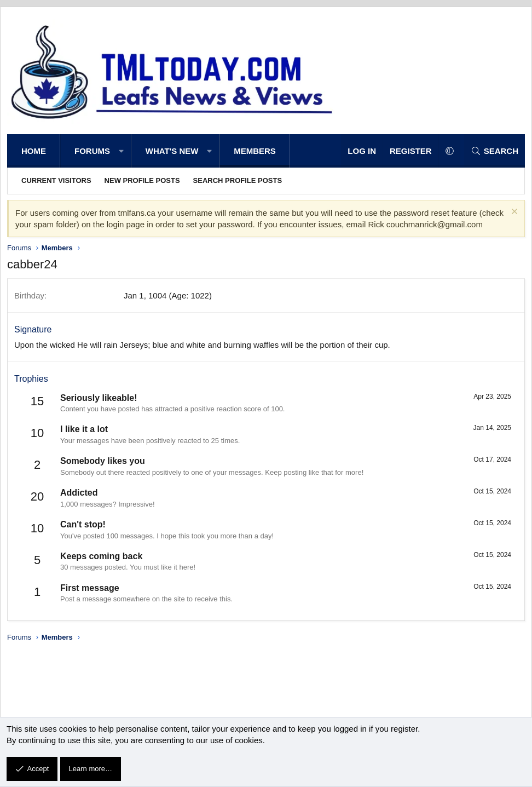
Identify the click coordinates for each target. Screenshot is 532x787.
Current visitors (56, 180)
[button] (121, 151)
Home (34, 151)
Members (255, 151)
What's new (172, 151)
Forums (92, 151)
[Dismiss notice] (513, 213)
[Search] (495, 151)
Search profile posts (238, 180)
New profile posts (142, 180)
